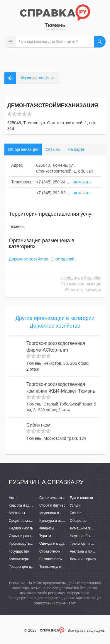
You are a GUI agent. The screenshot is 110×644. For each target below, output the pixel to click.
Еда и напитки (81, 498)
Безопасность (51, 559)
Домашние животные (87, 528)
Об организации (23, 149)
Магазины (17, 513)
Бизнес (76, 513)
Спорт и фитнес (52, 505)
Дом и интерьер (83, 559)
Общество (78, 521)
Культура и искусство (57, 521)
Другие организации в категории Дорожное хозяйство (55, 322)
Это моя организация (81, 284)
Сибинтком (38, 425)
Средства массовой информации (36, 521)
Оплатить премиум (83, 290)
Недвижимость (21, 528)
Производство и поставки (29, 544)
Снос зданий (62, 259)
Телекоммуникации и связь (61, 567)
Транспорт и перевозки (89, 544)
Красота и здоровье (25, 505)
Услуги (75, 505)
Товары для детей (23, 567)
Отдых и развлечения (26, 536)
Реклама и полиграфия (89, 551)
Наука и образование (87, 536)
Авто (13, 498)
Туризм (45, 536)
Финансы (47, 528)
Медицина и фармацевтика (62, 513)
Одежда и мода (52, 544)
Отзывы (53, 149)
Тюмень (55, 25)
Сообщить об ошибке (81, 278)
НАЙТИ (100, 42)
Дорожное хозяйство (28, 259)
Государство (19, 551)
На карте (76, 149)
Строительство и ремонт (59, 498)
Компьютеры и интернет (29, 559)
